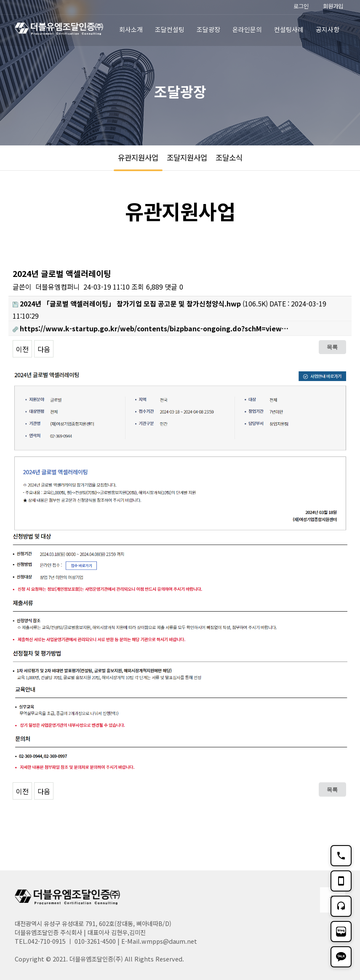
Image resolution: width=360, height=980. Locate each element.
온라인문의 (247, 29)
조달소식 (229, 157)
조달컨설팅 (170, 29)
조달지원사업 (187, 157)
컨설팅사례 (289, 29)
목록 (332, 347)
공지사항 (328, 29)
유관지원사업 (138, 157)
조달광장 (208, 29)
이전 (22, 349)
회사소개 (131, 29)
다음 (44, 349)
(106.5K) (140, 303)
